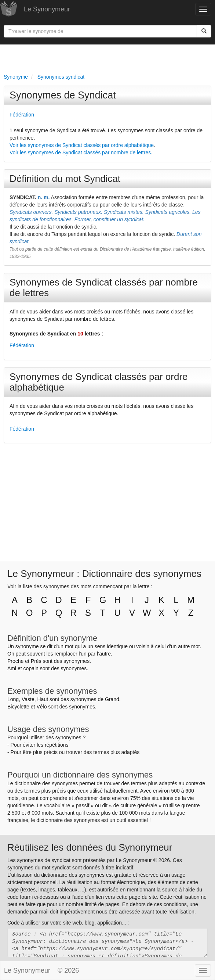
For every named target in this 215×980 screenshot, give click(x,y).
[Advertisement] (107, 57)
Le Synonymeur (47, 9)
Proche (15, 661)
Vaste (28, 699)
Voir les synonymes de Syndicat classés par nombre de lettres (80, 152)
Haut (43, 699)
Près (36, 661)
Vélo (41, 707)
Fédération (22, 115)
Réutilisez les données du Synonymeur (90, 847)
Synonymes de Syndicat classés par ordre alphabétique (99, 382)
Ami (12, 668)
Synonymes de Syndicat (63, 95)
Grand (112, 699)
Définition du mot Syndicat (65, 179)
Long (13, 699)
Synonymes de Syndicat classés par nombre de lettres (104, 288)
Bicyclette (18, 707)
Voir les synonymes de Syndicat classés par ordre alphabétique (82, 145)
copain (31, 668)
